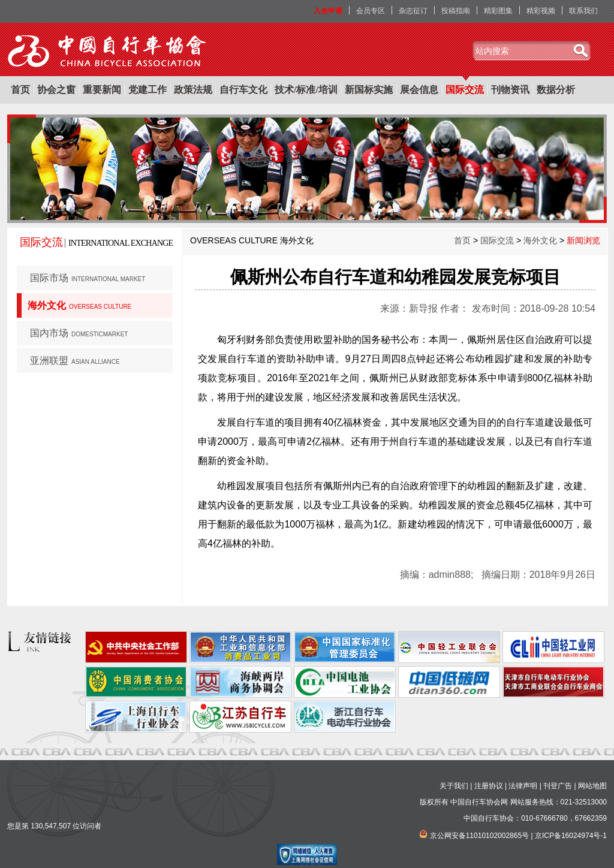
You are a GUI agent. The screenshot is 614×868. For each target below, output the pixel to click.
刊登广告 (558, 786)
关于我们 (454, 786)
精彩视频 (541, 11)
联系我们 (583, 11)
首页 (20, 90)
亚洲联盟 (75, 361)
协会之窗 (56, 90)
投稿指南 (456, 11)
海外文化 (79, 305)
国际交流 (465, 90)
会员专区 (371, 11)
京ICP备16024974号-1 (571, 836)
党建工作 (148, 90)
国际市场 (88, 278)
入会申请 (328, 11)
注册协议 (489, 786)
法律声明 (523, 786)
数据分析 (556, 90)
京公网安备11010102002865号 (479, 836)
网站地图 (592, 786)
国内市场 (79, 333)
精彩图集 (498, 11)
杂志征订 (413, 11)
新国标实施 (369, 90)
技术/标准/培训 (306, 90)
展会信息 (419, 90)
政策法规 (193, 90)
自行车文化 (243, 90)
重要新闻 (102, 90)
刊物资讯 (510, 90)
